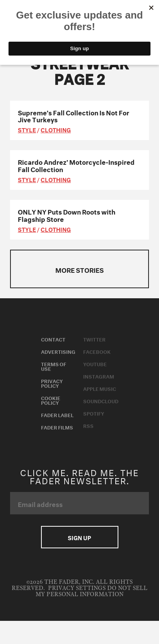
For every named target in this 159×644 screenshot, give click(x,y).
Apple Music (100, 388)
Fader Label (57, 414)
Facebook (97, 351)
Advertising (58, 351)
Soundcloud (101, 401)
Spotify (94, 413)
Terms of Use (54, 366)
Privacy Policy (52, 383)
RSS (88, 425)
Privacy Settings (77, 588)
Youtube (95, 363)
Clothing (56, 129)
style (27, 129)
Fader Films (57, 427)
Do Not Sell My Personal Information (91, 591)
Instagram (99, 376)
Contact (53, 339)
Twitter (94, 339)
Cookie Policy (51, 400)
